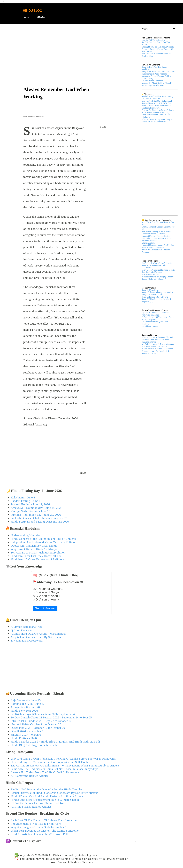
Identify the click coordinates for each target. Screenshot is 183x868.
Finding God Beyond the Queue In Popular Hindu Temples (47, 789)
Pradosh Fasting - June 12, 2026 (30, 504)
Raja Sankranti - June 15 (26, 700)
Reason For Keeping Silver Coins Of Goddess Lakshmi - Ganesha (157, 233)
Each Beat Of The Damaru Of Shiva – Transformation (44, 820)
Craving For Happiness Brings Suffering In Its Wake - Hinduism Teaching (158, 111)
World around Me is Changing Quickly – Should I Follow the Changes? (158, 278)
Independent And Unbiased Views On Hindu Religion (44, 542)
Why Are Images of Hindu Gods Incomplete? (38, 827)
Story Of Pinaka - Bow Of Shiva (155, 297)
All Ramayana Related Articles (30, 776)
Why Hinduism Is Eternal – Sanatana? (157, 349)
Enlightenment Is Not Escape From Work (36, 824)
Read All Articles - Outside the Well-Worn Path (40, 834)
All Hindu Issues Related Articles (31, 807)
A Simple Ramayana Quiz (27, 627)
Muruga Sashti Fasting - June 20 (30, 511)
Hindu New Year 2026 (24, 711)
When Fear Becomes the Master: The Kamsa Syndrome (45, 831)
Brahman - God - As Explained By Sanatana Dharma (156, 352)
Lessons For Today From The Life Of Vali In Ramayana (45, 772)
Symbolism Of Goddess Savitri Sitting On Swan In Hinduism (157, 98)
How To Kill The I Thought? (153, 40)
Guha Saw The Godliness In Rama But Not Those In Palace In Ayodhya (55, 769)
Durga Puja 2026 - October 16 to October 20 (38, 728)
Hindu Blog (32, 11)
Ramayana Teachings (150, 315)
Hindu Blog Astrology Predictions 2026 (35, 745)
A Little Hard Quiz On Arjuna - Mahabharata (38, 634)
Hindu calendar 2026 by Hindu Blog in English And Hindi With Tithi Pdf (55, 742)
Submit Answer (45, 608)
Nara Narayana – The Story (153, 85)
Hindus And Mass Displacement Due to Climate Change (45, 800)
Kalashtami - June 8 (23, 497)
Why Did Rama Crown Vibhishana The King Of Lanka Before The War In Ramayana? (64, 759)
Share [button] (103, 127)
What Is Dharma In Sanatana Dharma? (157, 337)
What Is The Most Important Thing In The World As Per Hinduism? (157, 120)
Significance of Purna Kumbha (154, 74)
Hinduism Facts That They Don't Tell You (36, 556)
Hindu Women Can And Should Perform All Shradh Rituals (47, 796)
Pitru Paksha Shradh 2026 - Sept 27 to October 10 (41, 721)
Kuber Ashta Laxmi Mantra (153, 247)
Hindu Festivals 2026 (24, 738)
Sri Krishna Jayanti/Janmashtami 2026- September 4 (43, 714)
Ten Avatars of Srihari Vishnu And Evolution (38, 552)
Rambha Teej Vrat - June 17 (28, 704)
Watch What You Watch (151, 274)
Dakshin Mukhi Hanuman (152, 81)
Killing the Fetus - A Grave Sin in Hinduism (38, 803)
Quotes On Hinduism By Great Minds (34, 546)
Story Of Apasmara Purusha (153, 295)
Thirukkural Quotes (150, 326)
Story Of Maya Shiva (150, 290)
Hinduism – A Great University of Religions (38, 559)
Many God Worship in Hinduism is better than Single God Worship (159, 271)
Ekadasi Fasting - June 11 (26, 501)
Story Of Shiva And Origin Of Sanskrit (158, 292)
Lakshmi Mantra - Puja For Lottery (156, 236)
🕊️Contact (40, 17)
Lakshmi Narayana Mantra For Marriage (158, 245)
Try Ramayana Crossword (27, 640)
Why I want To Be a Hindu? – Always (34, 549)
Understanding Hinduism (26, 535)
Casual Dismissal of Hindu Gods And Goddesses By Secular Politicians (54, 793)
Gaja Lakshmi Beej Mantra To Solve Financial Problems (157, 239)
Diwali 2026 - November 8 (27, 731)
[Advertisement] (71, 45)
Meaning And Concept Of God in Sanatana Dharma (155, 341)
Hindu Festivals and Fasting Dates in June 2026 (40, 522)
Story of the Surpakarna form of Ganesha (158, 72)
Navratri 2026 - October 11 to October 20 (36, 724)
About (25, 17)
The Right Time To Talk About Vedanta (158, 47)
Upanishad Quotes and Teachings (155, 313)
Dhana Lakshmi (148, 243)
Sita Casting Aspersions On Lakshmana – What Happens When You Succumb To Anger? (65, 765)
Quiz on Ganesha (21, 630)
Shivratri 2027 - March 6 (26, 735)
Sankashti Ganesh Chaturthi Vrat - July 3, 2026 (39, 518)
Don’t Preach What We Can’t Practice (157, 263)
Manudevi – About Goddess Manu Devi (158, 83)
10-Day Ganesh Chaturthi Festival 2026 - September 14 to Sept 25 (51, 717)
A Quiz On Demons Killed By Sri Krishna (36, 637)
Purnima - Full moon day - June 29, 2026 (36, 515)
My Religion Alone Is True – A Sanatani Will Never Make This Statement (158, 345)
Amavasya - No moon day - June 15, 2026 (36, 508)
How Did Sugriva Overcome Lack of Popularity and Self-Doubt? (50, 762)
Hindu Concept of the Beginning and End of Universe (44, 539)
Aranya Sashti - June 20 (25, 707)
